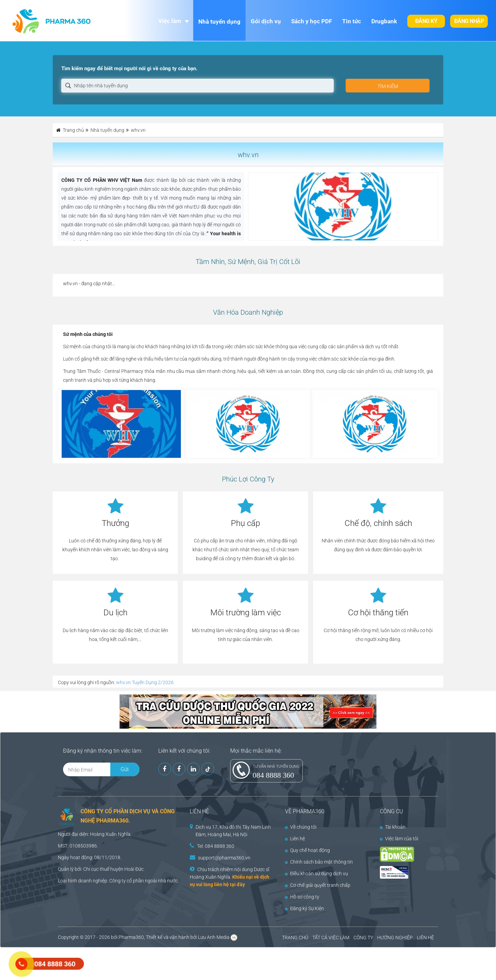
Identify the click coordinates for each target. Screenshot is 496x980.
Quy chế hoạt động (307, 850)
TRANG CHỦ (295, 938)
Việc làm (170, 21)
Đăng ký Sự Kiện (305, 908)
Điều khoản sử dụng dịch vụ (317, 874)
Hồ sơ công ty (302, 897)
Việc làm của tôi (399, 839)
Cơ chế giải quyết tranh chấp (318, 885)
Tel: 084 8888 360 (216, 846)
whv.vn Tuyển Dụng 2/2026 (145, 682)
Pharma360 (131, 937)
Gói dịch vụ (266, 21)
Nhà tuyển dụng (219, 22)
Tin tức (352, 21)
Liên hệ (295, 839)
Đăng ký (426, 21)
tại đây (237, 884)
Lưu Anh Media (214, 937)
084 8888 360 (274, 775)
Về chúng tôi (301, 827)
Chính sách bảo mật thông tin (319, 862)
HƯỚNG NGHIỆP (395, 938)
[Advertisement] (125, 963)
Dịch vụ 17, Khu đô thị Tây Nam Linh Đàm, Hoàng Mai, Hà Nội (233, 831)
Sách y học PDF (312, 21)
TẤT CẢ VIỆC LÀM (331, 938)
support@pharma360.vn (224, 858)
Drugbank (384, 21)
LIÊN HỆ (425, 938)
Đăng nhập (469, 21)
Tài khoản (393, 827)
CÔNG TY (363, 938)
